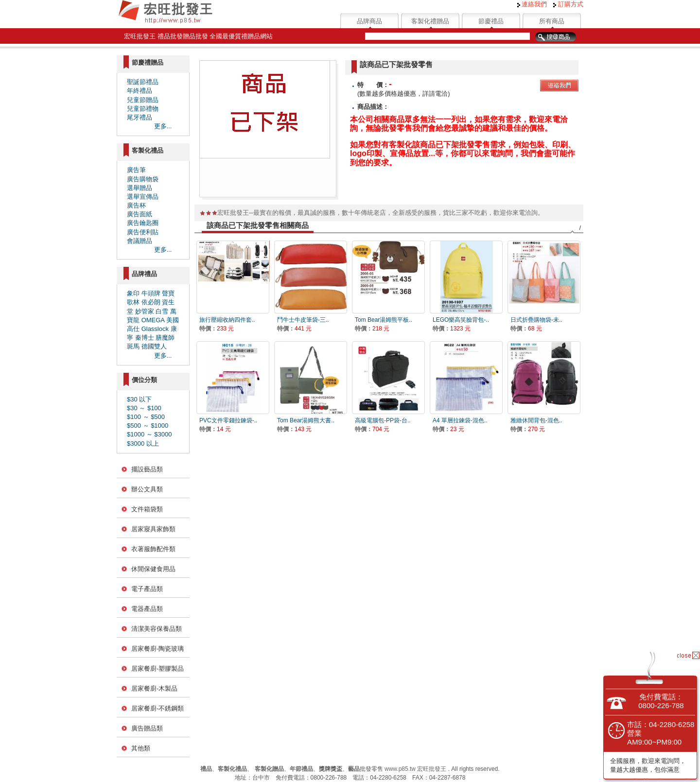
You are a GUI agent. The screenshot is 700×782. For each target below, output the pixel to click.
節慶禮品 (491, 21)
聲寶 (168, 293)
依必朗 (151, 302)
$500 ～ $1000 (148, 426)
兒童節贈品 (143, 100)
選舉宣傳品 (143, 197)
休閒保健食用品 (153, 569)
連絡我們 (532, 4)
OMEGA (153, 320)
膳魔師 (165, 338)
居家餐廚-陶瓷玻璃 (157, 649)
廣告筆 (136, 170)
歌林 (133, 302)
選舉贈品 (140, 188)
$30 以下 (139, 399)
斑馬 (133, 346)
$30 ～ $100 (144, 408)
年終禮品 (140, 91)
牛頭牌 (151, 293)
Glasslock (155, 329)
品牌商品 (369, 21)
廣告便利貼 (143, 232)
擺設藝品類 (147, 469)
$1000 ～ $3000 (149, 434)
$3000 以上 (143, 443)
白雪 (162, 311)
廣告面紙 (140, 214)
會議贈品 (140, 241)
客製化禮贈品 (430, 21)
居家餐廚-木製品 (154, 688)
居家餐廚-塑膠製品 (157, 669)
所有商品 (552, 21)
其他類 (141, 748)
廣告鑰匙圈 (143, 223)
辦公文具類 (147, 489)
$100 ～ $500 (146, 417)
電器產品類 (147, 609)
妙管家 (145, 311)
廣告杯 (136, 205)
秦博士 (145, 338)
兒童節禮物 (143, 109)
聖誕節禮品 (143, 82)
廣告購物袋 (143, 179)
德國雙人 (154, 346)
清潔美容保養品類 (157, 629)
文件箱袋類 (147, 509)
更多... (163, 126)
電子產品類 (147, 589)
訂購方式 (568, 4)
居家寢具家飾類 (153, 529)
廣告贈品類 (147, 728)
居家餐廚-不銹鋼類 (157, 708)
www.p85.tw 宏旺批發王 (415, 769)
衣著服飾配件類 (153, 549)
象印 (133, 293)
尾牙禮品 (140, 117)
